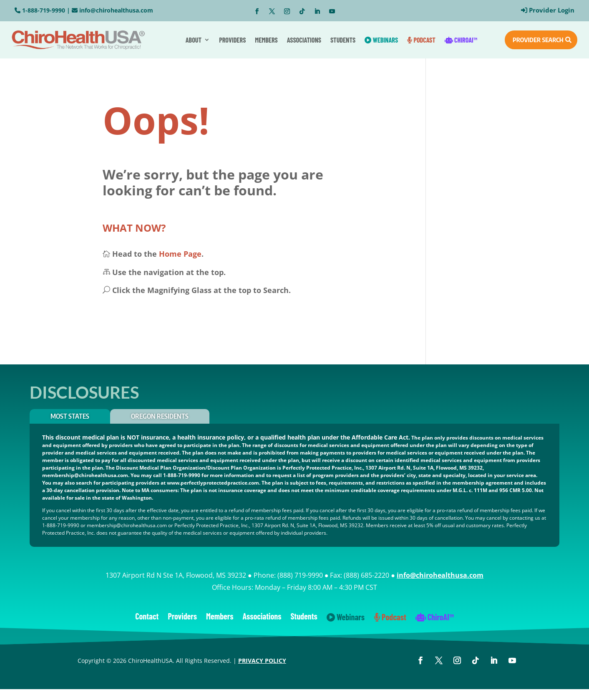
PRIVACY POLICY (262, 661)
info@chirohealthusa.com (116, 10)
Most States (70, 416)
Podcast (421, 40)
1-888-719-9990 (44, 10)
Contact (147, 617)
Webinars (381, 40)
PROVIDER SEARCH (538, 40)
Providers (232, 40)
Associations (304, 40)
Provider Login (552, 10)
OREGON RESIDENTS (160, 416)
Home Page (180, 254)
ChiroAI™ (461, 40)
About (194, 40)
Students (343, 40)
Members (266, 40)
